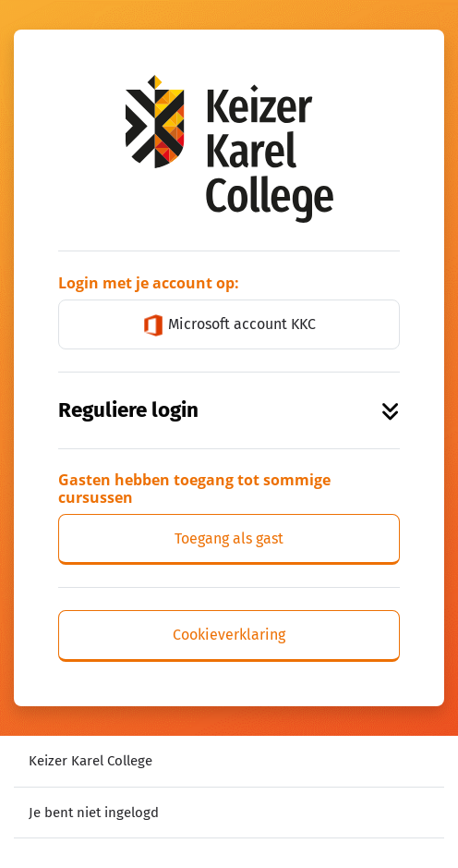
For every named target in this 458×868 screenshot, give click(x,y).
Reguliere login (229, 410)
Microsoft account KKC (229, 325)
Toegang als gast (229, 538)
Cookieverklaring (229, 635)
